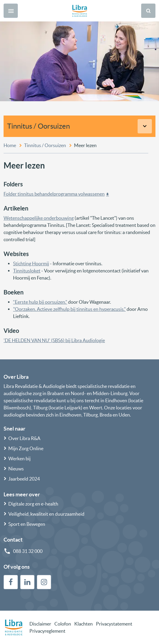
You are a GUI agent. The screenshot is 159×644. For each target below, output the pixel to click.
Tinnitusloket (27, 271)
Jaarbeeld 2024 (24, 479)
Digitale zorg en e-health (33, 504)
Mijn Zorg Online (26, 448)
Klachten (84, 624)
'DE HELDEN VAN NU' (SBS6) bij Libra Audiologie (54, 340)
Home (10, 145)
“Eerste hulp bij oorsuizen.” (40, 302)
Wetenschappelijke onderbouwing (39, 218)
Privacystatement (114, 624)
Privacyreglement (47, 631)
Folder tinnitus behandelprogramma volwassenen (54, 194)
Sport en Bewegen (27, 524)
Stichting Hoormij (31, 263)
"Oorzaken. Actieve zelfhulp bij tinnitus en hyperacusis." (69, 309)
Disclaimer (40, 624)
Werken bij (19, 459)
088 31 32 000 (28, 551)
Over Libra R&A (24, 438)
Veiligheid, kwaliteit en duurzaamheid (46, 514)
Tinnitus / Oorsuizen (38, 126)
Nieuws (16, 469)
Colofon (63, 624)
